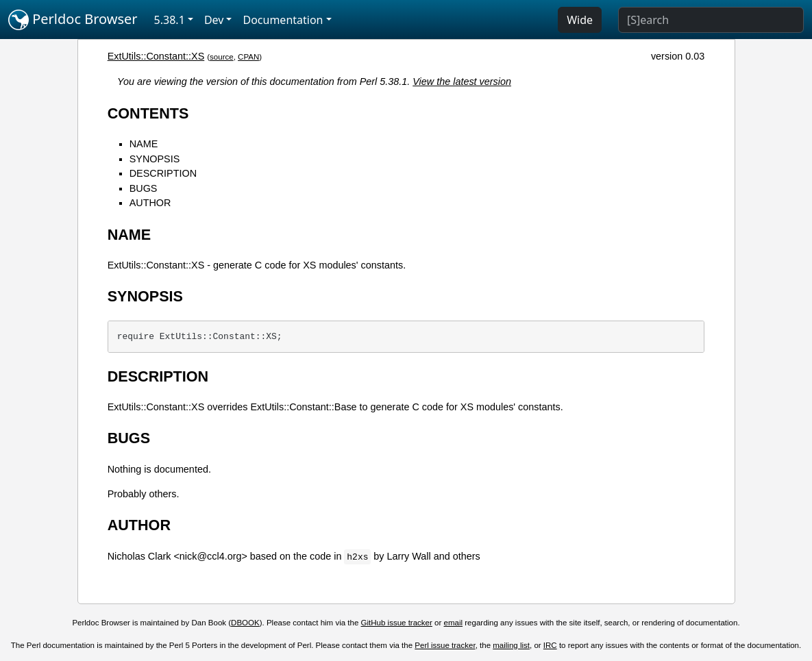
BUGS (144, 188)
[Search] (711, 20)
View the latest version (462, 82)
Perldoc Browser (73, 20)
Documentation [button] (283, 20)
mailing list (511, 645)
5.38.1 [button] (170, 20)
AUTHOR (150, 203)
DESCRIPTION (163, 173)
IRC (550, 645)
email (454, 623)
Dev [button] (214, 20)
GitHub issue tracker (397, 623)
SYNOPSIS (155, 159)
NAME (144, 144)
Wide (580, 20)
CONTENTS (148, 113)
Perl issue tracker (445, 645)
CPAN (248, 57)
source (222, 57)
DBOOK (245, 623)
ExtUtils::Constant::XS (156, 56)
